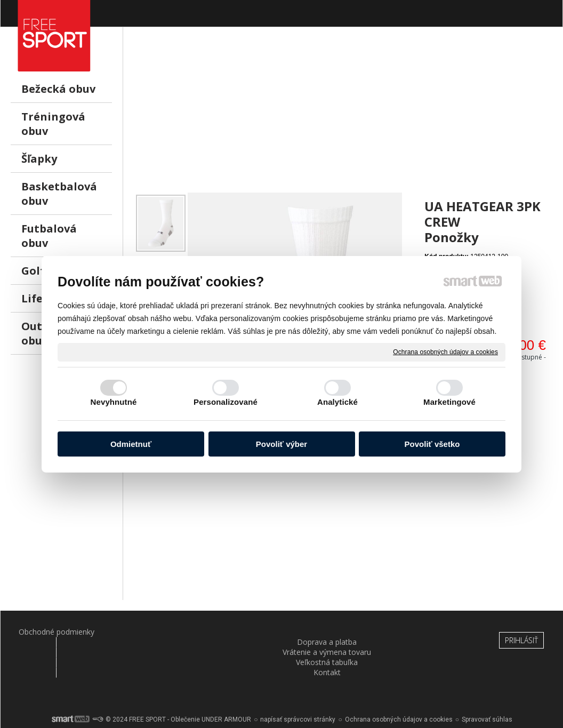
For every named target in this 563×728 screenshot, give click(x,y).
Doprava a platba (142, 632)
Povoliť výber (281, 444)
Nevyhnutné (114, 402)
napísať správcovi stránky (298, 691)
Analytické (337, 402)
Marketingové (449, 402)
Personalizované (226, 402)
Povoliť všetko (432, 444)
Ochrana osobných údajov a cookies (445, 351)
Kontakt (421, 632)
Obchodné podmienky (50, 632)
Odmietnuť (131, 444)
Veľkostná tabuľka (328, 632)
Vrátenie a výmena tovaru (235, 637)
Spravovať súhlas (487, 691)
